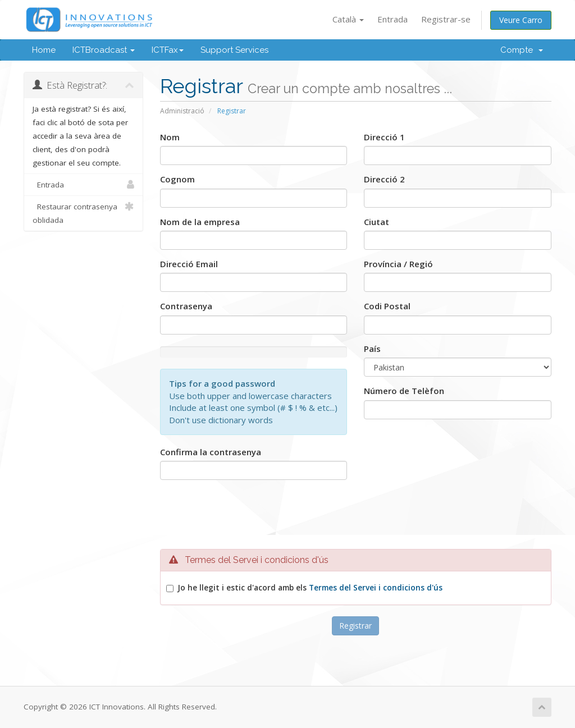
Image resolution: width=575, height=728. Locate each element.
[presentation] (355, 519)
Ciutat (377, 222)
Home (44, 50)
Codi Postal (387, 306)
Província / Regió (398, 264)
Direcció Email (189, 264)
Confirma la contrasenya (211, 452)
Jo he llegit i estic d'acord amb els (310, 588)
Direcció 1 (384, 137)
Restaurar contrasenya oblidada (83, 212)
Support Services (234, 50)
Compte (522, 50)
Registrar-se (446, 19)
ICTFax (168, 50)
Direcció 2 (384, 179)
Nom (170, 137)
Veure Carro (521, 20)
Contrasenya (186, 306)
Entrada (393, 19)
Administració (182, 111)
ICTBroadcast (104, 50)
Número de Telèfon (404, 391)
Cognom (177, 179)
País (372, 349)
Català (348, 19)
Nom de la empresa (200, 222)
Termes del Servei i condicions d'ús (376, 588)
